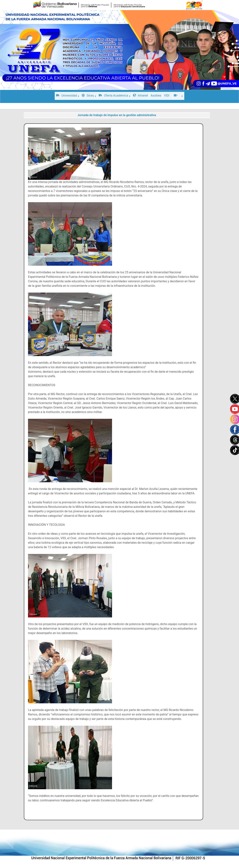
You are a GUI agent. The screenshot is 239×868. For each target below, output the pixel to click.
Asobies (156, 96)
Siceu (89, 96)
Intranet (141, 96)
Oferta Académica (115, 96)
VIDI (167, 96)
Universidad (68, 96)
